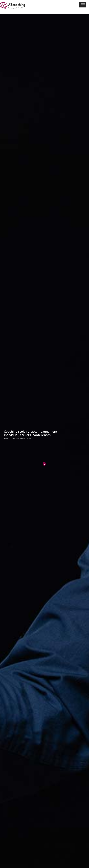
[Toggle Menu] (83, 5)
